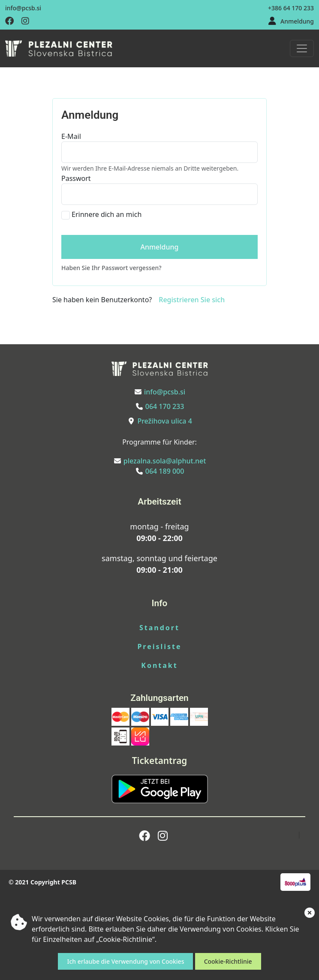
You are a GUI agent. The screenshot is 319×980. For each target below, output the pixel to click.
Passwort (76, 178)
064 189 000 (165, 471)
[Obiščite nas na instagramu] (25, 21)
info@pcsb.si (23, 8)
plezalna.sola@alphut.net (165, 461)
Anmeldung (297, 21)
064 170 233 (165, 406)
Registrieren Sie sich (192, 300)
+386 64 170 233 (291, 8)
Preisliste (159, 646)
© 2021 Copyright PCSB (42, 882)
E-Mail (71, 136)
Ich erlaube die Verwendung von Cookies (125, 961)
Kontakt (159, 665)
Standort (159, 628)
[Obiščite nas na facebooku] (9, 21)
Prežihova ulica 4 (164, 421)
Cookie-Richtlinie (228, 961)
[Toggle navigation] (302, 48)
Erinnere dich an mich (107, 214)
